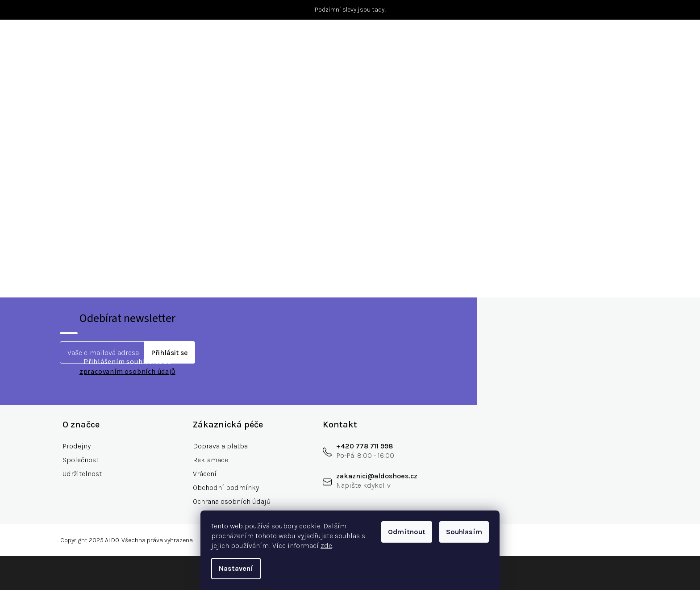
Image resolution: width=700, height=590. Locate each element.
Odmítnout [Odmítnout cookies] (407, 532)
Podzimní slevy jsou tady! (350, 10)
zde (326, 546)
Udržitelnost (82, 474)
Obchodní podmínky (226, 487)
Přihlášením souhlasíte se (127, 367)
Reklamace (210, 460)
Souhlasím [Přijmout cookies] (464, 532)
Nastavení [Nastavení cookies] (236, 568)
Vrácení (205, 474)
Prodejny (77, 446)
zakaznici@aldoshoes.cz (377, 476)
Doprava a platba (220, 446)
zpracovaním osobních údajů (127, 372)
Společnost (81, 460)
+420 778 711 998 (365, 446)
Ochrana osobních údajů (232, 501)
